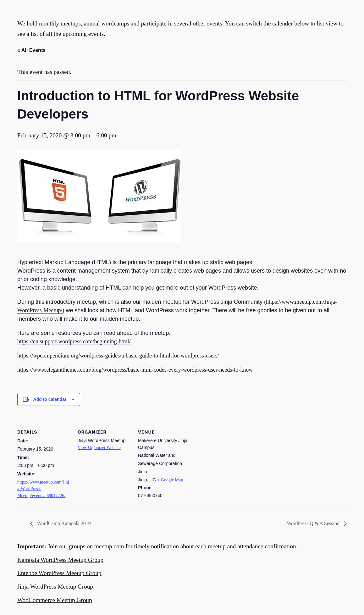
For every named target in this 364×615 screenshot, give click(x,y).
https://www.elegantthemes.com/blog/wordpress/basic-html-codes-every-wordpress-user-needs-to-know (135, 370)
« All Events (31, 50)
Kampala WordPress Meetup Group (60, 560)
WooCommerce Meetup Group (55, 600)
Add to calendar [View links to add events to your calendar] (50, 399)
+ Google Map (170, 480)
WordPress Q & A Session (314, 523)
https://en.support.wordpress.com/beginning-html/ (74, 341)
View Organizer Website (99, 448)
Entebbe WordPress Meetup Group (59, 573)
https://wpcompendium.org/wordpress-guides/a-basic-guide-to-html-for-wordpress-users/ (118, 356)
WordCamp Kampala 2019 (63, 523)
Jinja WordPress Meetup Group (55, 587)
